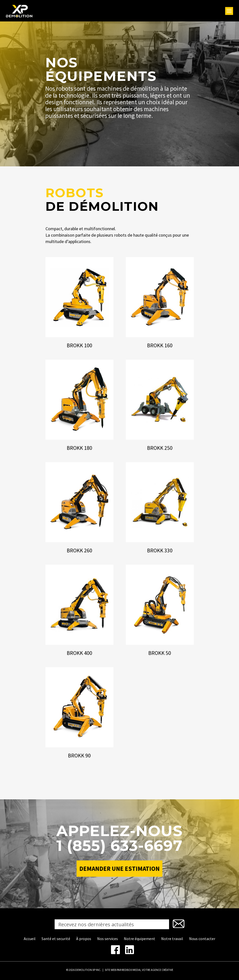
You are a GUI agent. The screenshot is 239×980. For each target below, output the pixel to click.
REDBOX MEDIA (131, 970)
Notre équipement (140, 939)
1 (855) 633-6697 (119, 846)
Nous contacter (202, 939)
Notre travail (172, 939)
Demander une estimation (119, 869)
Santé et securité (56, 939)
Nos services (108, 939)
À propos (84, 939)
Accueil (30, 939)
